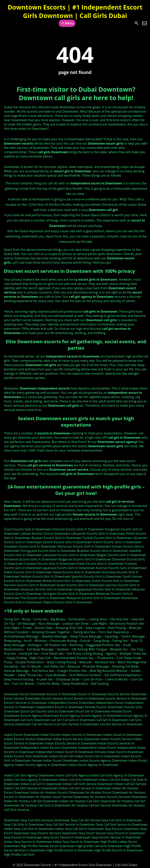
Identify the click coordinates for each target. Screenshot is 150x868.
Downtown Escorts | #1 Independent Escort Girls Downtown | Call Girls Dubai (75, 11)
